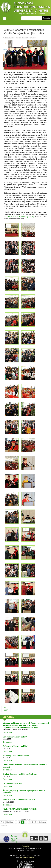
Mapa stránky (31, 14)
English (22, 14)
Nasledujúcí (42, 822)
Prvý (2, 822)
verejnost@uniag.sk (27, 857)
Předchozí (10, 822)
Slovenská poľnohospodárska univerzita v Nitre (26, 7)
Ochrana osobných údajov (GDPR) (11, 839)
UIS (48, 14)
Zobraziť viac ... (8, 733)
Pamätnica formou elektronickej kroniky (19, 217)
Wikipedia (42, 14)
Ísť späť (6, 709)
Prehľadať (47, 18)
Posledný (4, 825)
